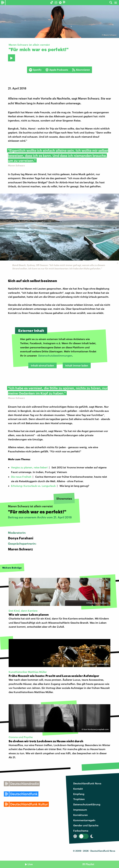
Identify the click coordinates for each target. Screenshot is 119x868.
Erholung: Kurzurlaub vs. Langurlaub (33, 486)
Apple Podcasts (57, 70)
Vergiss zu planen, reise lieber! (29, 467)
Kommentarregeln (84, 820)
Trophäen (79, 799)
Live (30, 864)
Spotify (35, 70)
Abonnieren (81, 70)
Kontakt (78, 789)
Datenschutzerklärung (87, 804)
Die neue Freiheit (21, 477)
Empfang (79, 794)
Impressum (80, 810)
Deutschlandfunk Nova (87, 783)
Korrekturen (81, 815)
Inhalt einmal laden (42, 365)
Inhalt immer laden (77, 365)
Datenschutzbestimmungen (55, 355)
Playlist (90, 864)
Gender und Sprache (86, 825)
